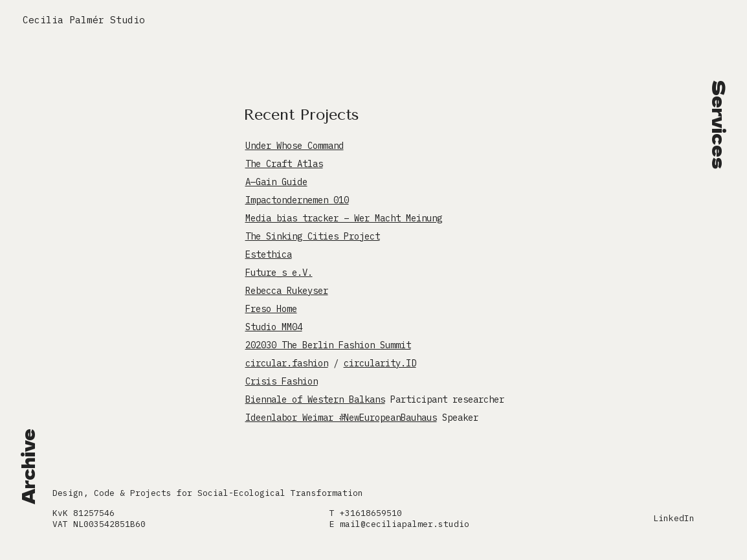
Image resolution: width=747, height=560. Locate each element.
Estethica (269, 254)
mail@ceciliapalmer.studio (405, 524)
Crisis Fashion (282, 381)
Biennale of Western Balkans (315, 399)
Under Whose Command (295, 146)
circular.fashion (287, 363)
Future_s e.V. (279, 273)
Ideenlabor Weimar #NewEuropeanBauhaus (341, 418)
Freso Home (271, 309)
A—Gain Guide (276, 182)
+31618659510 (371, 513)
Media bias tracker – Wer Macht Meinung (344, 218)
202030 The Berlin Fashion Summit (328, 345)
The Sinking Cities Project (313, 236)
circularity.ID (380, 363)
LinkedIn (674, 518)
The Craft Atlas (284, 164)
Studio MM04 (274, 327)
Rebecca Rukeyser (287, 291)
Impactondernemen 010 (297, 200)
